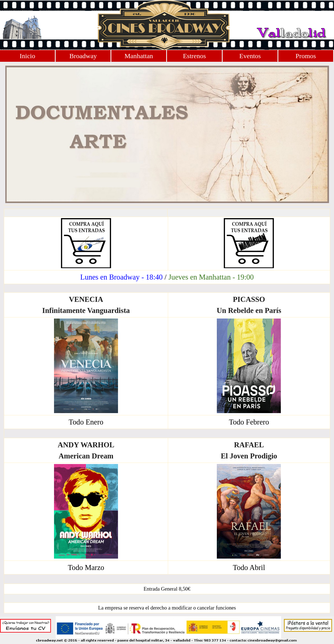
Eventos (250, 56)
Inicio (28, 56)
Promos (306, 56)
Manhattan (139, 56)
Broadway (83, 56)
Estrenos (194, 56)
